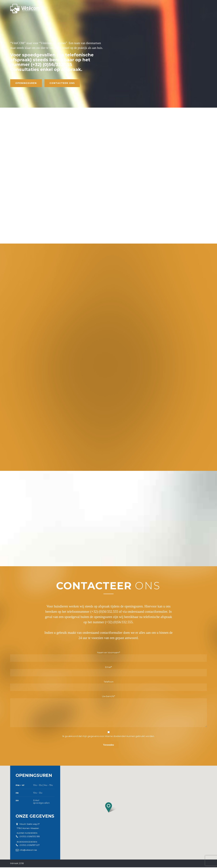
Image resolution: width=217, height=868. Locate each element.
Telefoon (108, 687)
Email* (108, 673)
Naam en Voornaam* (108, 658)
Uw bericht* (108, 712)
